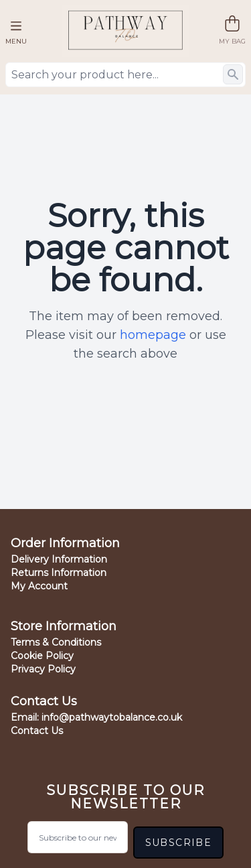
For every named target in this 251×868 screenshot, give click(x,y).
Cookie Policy (42, 656)
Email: (96, 717)
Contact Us (37, 731)
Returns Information (59, 573)
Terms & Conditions (56, 642)
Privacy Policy (43, 669)
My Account (39, 586)
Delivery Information (59, 559)
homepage (153, 335)
